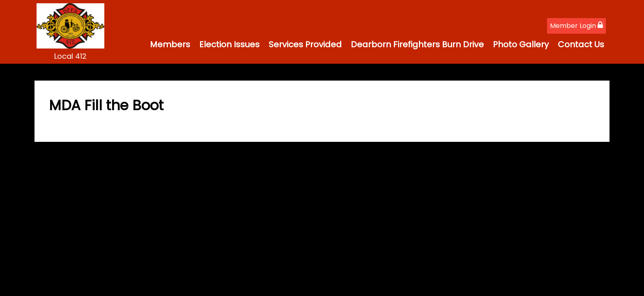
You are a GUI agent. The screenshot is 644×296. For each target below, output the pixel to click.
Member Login (576, 26)
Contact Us (581, 44)
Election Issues (229, 44)
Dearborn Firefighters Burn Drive (417, 44)
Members (170, 44)
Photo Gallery (521, 44)
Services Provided (305, 44)
